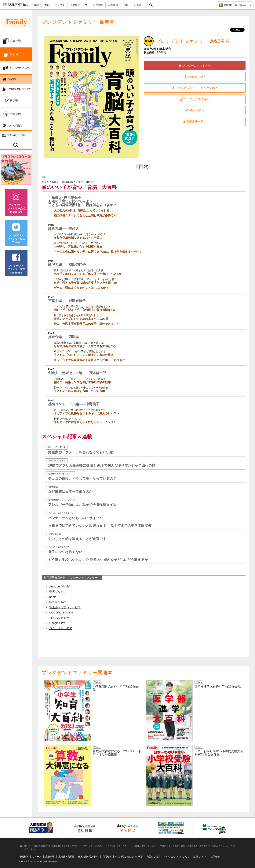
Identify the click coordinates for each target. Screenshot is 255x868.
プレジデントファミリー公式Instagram (16, 205)
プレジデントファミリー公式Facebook (16, 265)
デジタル (60, 5)
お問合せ (139, 5)
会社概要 (24, 857)
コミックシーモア (61, 628)
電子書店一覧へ (195, 122)
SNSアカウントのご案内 (177, 857)
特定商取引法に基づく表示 (129, 857)
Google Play (57, 623)
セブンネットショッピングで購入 (195, 88)
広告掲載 (98, 5)
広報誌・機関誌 (66, 857)
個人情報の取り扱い (88, 857)
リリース (37, 857)
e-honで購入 (195, 110)
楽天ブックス (58, 592)
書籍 (47, 5)
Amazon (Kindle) (60, 586)
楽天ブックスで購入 (195, 99)
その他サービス (79, 5)
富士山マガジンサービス (65, 607)
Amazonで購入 (195, 77)
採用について (200, 857)
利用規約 (107, 857)
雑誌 (36, 5)
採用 (126, 5)
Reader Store (58, 602)
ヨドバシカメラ (59, 618)
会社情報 (113, 5)
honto (53, 597)
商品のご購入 (153, 857)
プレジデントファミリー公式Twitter (16, 235)
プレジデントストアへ (195, 66)
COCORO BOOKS (61, 612)
